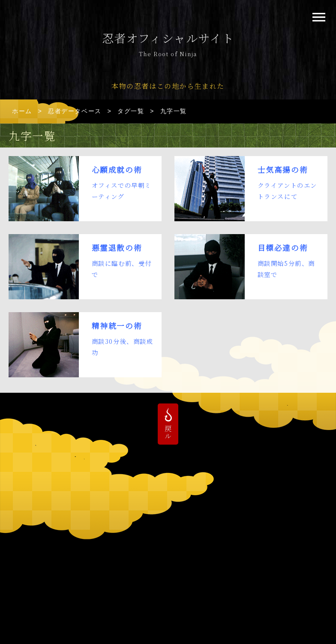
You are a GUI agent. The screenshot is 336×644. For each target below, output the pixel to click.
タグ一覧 (131, 111)
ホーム (22, 111)
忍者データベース (75, 111)
